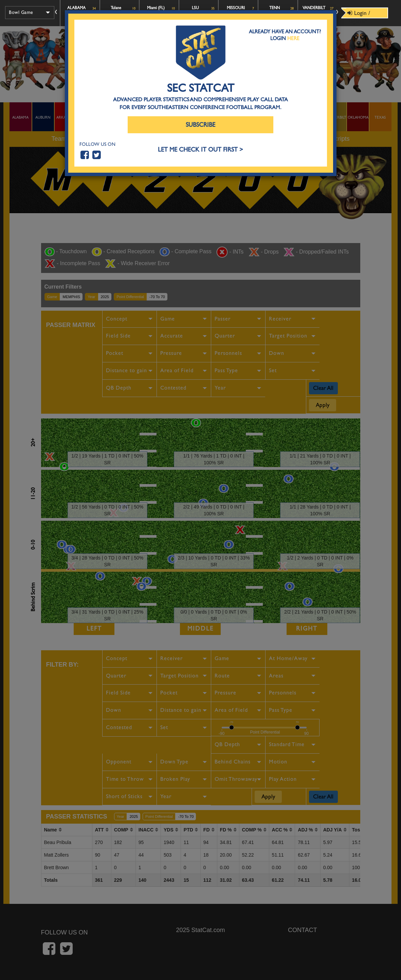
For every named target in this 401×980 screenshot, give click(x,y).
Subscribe (200, 125)
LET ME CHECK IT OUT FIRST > (200, 150)
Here (293, 38)
